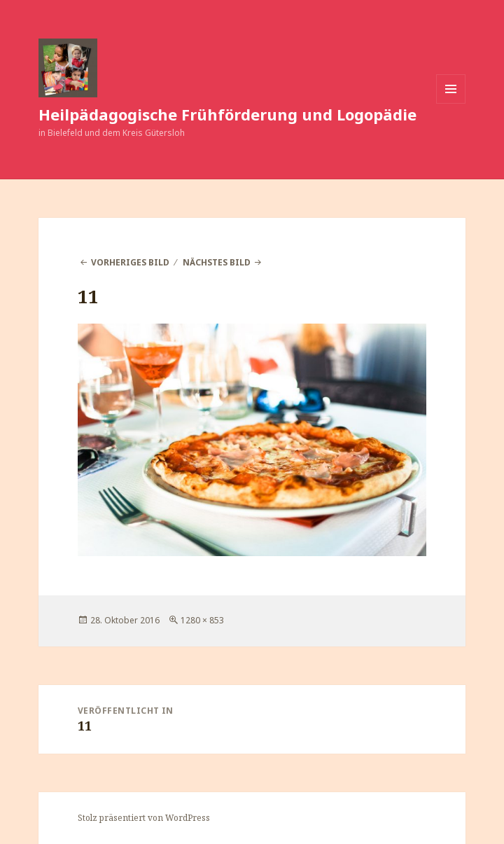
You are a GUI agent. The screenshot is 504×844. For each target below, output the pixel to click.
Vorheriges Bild (130, 262)
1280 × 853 (202, 620)
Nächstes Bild (217, 262)
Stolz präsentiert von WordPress (144, 818)
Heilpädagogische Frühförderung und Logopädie (227, 114)
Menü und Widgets (451, 103)
